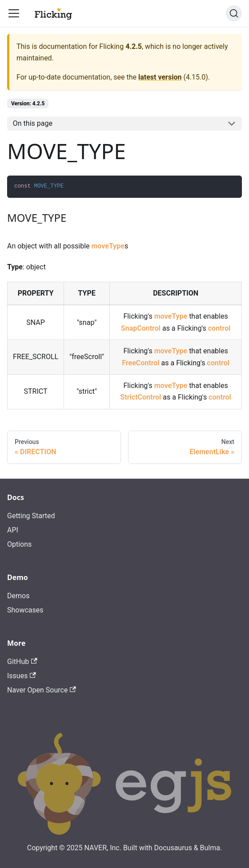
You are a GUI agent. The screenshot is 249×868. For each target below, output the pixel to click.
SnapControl (141, 328)
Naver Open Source (42, 690)
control (219, 328)
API (13, 530)
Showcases (25, 610)
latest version (160, 77)
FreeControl (141, 363)
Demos (18, 596)
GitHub (22, 662)
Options (19, 544)
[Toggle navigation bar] (14, 13)
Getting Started (31, 516)
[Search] (234, 13)
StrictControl (141, 397)
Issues (22, 676)
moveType (108, 246)
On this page (33, 123)
